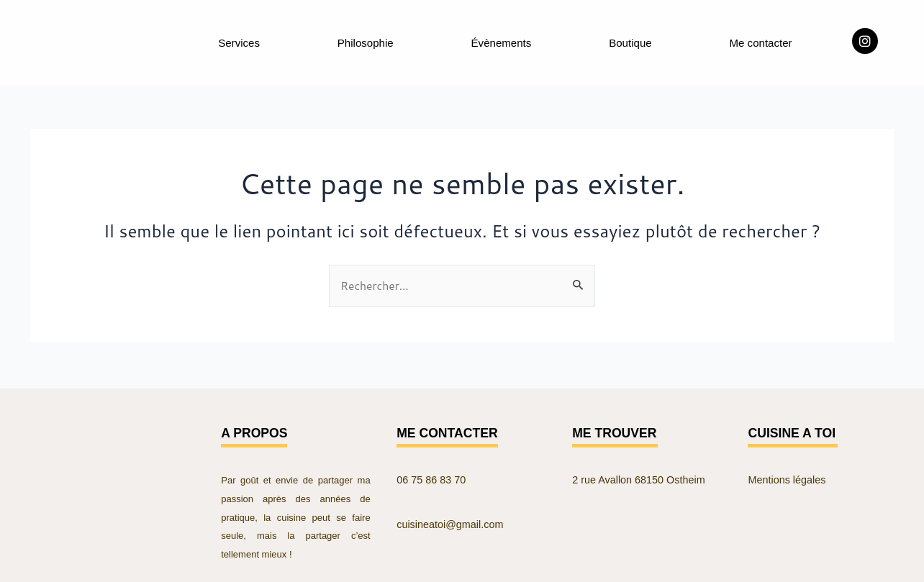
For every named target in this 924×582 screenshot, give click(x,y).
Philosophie (365, 41)
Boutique (630, 41)
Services (239, 41)
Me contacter (760, 41)
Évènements (501, 41)
